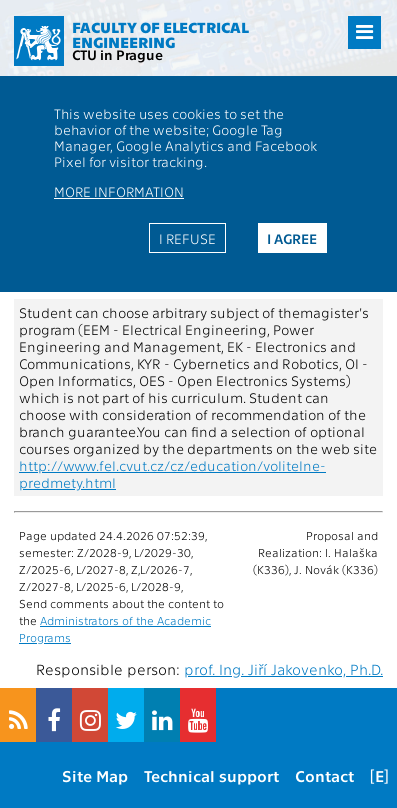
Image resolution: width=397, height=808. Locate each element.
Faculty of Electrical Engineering (160, 34)
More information (119, 191)
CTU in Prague (117, 54)
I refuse (187, 238)
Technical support (211, 775)
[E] (379, 775)
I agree (292, 238)
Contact (324, 775)
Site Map (95, 775)
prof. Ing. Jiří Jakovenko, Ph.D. (283, 669)
